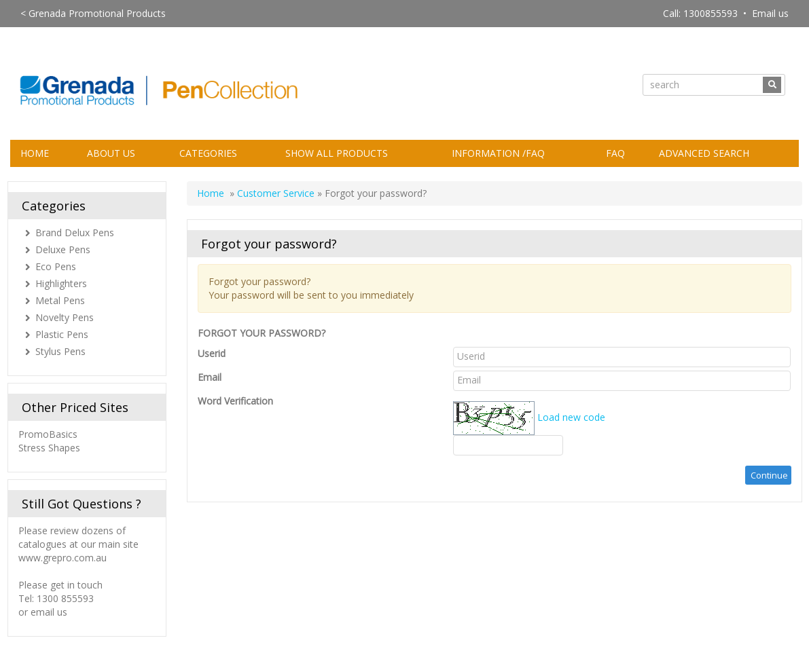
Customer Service (276, 193)
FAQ (615, 153)
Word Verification (235, 401)
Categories (208, 153)
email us (49, 612)
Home (35, 153)
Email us (770, 13)
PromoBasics (49, 434)
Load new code (571, 416)
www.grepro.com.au (62, 558)
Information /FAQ (498, 153)
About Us (111, 153)
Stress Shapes (49, 448)
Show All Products (337, 153)
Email (210, 377)
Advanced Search (704, 153)
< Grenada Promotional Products (93, 13)
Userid (212, 353)
